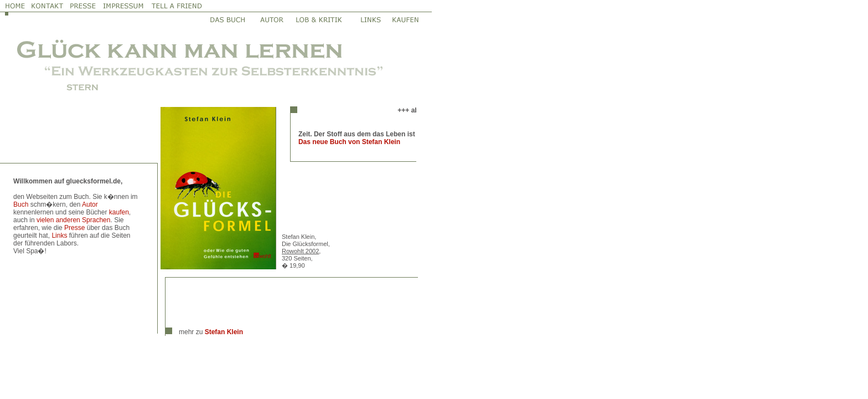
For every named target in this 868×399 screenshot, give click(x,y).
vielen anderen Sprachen (73, 220)
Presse (74, 228)
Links (59, 236)
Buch (21, 204)
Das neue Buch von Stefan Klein (349, 142)
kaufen (119, 212)
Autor (90, 204)
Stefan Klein (224, 332)
